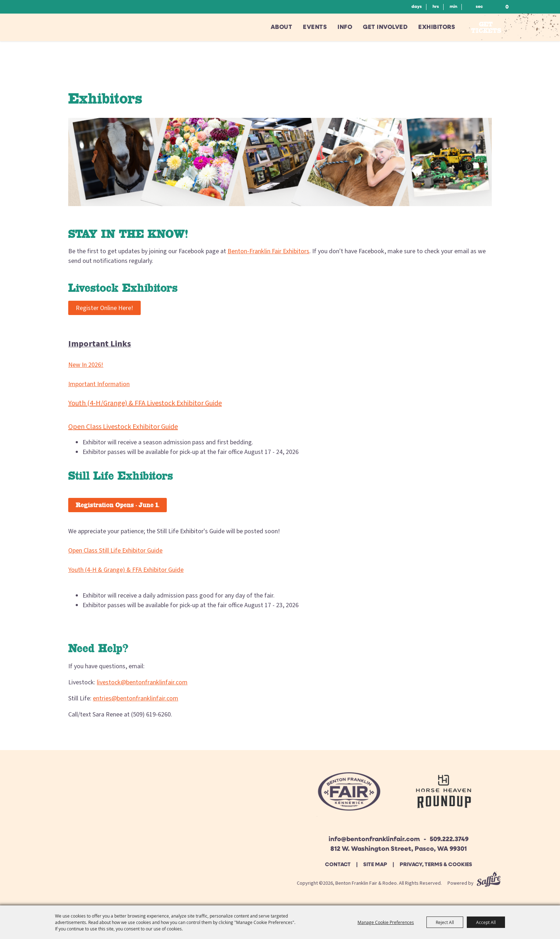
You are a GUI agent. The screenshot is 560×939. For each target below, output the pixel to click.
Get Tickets (486, 27)
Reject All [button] (445, 922)
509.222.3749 (449, 840)
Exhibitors (437, 27)
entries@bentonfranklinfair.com (136, 698)
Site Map (375, 865)
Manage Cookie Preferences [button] (386, 922)
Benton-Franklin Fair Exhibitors (268, 251)
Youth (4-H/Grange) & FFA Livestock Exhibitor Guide (145, 403)
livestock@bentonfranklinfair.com (142, 682)
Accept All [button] (486, 922)
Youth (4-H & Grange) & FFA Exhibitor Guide (126, 570)
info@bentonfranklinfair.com (374, 840)
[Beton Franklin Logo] (348, 794)
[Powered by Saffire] (489, 883)
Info (345, 27)
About (282, 27)
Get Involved (385, 27)
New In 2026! (86, 365)
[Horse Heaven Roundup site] (444, 794)
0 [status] (507, 7)
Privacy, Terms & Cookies (436, 865)
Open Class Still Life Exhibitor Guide (115, 551)
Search (489, 7)
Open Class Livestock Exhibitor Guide (123, 427)
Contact (338, 865)
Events (315, 27)
